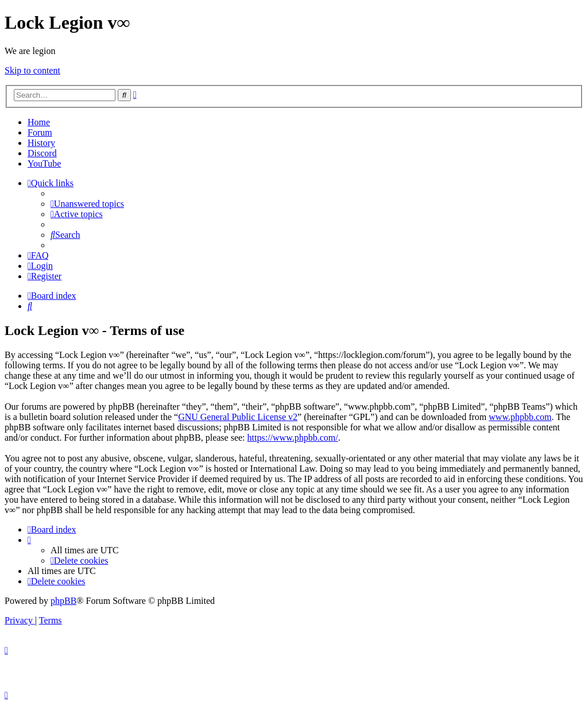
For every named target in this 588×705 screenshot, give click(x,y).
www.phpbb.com (520, 417)
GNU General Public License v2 (238, 417)
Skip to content (32, 70)
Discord (42, 153)
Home (39, 122)
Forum (40, 132)
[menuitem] (87, 204)
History (41, 143)
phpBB (63, 601)
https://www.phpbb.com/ (293, 438)
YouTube (44, 163)
